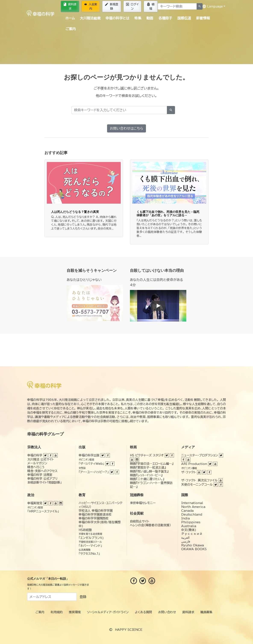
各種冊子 (165, 18)
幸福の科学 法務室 (40, 475)
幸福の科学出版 (89, 455)
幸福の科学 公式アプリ (42, 479)
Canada (187, 511)
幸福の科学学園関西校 (94, 518)
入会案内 (91, 6)
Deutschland (192, 515)
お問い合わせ (167, 612)
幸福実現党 (35, 503)
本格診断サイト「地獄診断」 (45, 482)
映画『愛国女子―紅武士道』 (148, 468)
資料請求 (70, 6)
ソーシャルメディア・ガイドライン (108, 612)
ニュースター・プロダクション (200, 455)
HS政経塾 (85, 530)
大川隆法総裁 (90, 18)
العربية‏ (185, 538)
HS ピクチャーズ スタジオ (147, 455)
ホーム (70, 18)
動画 (150, 18)
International (192, 503)
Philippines (191, 522)
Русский (192, 534)
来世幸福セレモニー (143, 503)
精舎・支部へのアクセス (42, 471)
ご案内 (71, 29)
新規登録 (112, 6)
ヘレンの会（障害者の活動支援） (150, 525)
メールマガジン (37, 463)
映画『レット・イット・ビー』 (146, 475)
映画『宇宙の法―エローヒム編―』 (152, 464)
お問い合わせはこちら (126, 128)
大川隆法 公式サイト (41, 459)
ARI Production (194, 464)
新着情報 (203, 18)
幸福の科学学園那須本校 (95, 515)
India (185, 518)
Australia (189, 526)
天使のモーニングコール (197, 485)
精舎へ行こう (36, 467)
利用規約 (57, 612)
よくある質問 (143, 612)
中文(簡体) (189, 530)
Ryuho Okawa (193, 545)
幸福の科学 (35, 455)
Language (213, 6)
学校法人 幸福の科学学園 (96, 511)
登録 (83, 597)
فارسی (186, 541)
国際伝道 (184, 18)
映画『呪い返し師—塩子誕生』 (149, 471)
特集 (138, 18)
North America (193, 507)
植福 (151, 6)
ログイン (132, 6)
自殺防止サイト (140, 521)
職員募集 (206, 612)
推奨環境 (75, 612)
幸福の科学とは (117, 18)
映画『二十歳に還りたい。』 (147, 479)
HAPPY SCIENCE (129, 630)
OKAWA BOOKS (194, 549)
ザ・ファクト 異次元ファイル (199, 480)
